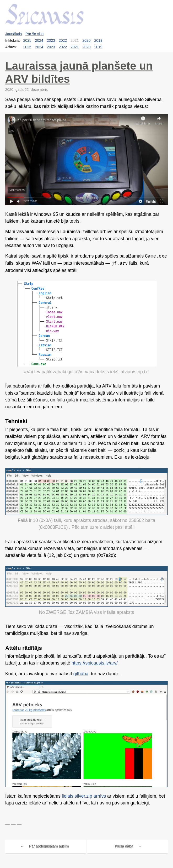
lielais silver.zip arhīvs (84, 796)
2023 (51, 40)
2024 (39, 40)
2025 (27, 40)
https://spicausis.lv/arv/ (95, 663)
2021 (75, 47)
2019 (98, 40)
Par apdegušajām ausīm (49, 846)
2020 (86, 40)
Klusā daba (124, 846)
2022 (63, 40)
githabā (81, 674)
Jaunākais (13, 34)
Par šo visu (34, 34)
